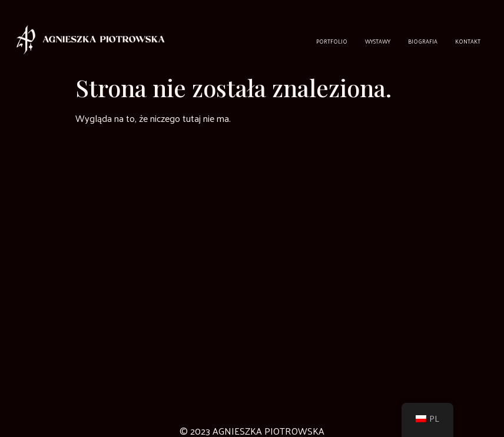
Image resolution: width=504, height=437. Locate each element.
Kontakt (468, 41)
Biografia (423, 41)
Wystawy (378, 41)
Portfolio (332, 41)
